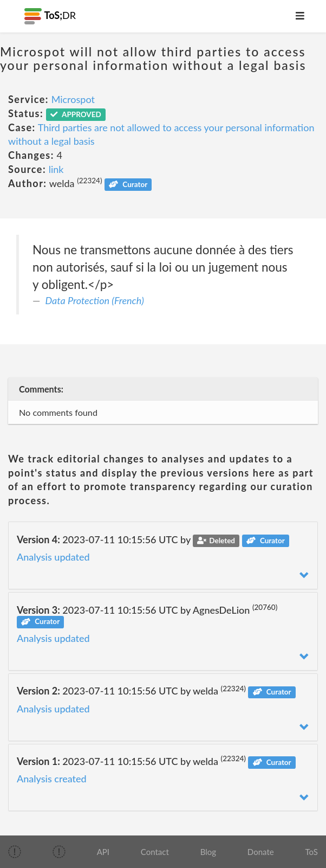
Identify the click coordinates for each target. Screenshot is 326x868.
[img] (15, 852)
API (103, 852)
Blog (208, 852)
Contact (155, 852)
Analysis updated (53, 557)
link (56, 169)
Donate (261, 852)
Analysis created (52, 779)
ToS (311, 852)
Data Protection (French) (95, 300)
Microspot (73, 99)
